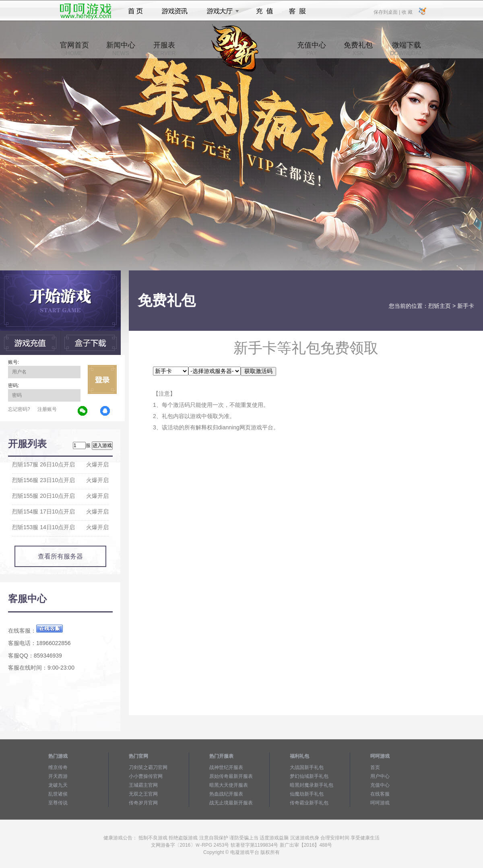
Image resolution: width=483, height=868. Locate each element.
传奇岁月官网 (143, 803)
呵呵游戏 (380, 803)
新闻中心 (121, 49)
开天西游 (58, 776)
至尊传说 (58, 803)
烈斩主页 (440, 306)
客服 (298, 11)
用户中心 (380, 776)
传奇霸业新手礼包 (309, 803)
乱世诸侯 (58, 794)
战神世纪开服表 (226, 767)
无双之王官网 (143, 794)
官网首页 (74, 49)
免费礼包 (358, 49)
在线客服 (380, 794)
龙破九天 (58, 785)
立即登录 (102, 379)
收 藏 (407, 12)
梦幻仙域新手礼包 (309, 776)
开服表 (164, 49)
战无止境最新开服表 (231, 803)
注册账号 (47, 409)
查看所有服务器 (60, 556)
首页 (135, 11)
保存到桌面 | (387, 12)
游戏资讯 (175, 11)
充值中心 (312, 49)
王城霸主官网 (143, 785)
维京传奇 (58, 767)
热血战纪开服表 (226, 794)
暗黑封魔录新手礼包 (312, 785)
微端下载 (407, 49)
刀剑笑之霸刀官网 (148, 767)
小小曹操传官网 (146, 776)
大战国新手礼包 (307, 767)
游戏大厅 (221, 11)
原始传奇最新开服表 (231, 776)
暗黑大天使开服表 (229, 785)
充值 (264, 11)
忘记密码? (19, 409)
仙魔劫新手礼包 (307, 794)
